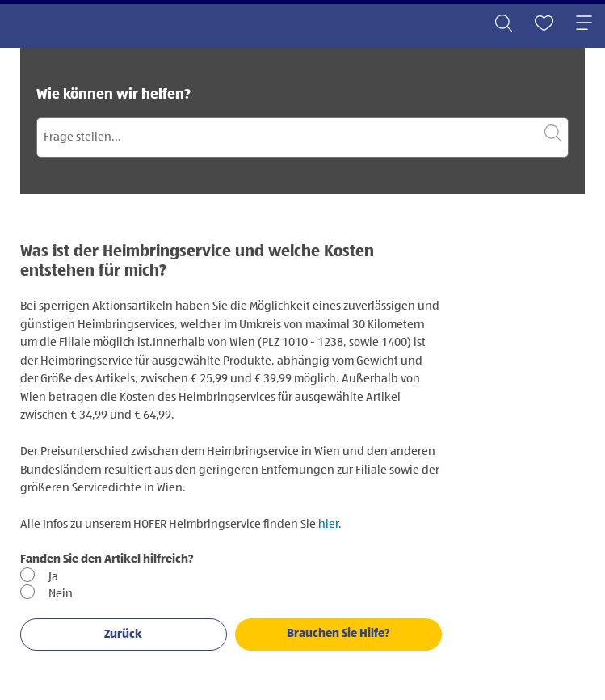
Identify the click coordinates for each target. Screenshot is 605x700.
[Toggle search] (503, 24)
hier (328, 524)
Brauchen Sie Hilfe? (338, 633)
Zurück (123, 634)
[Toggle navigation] (584, 24)
